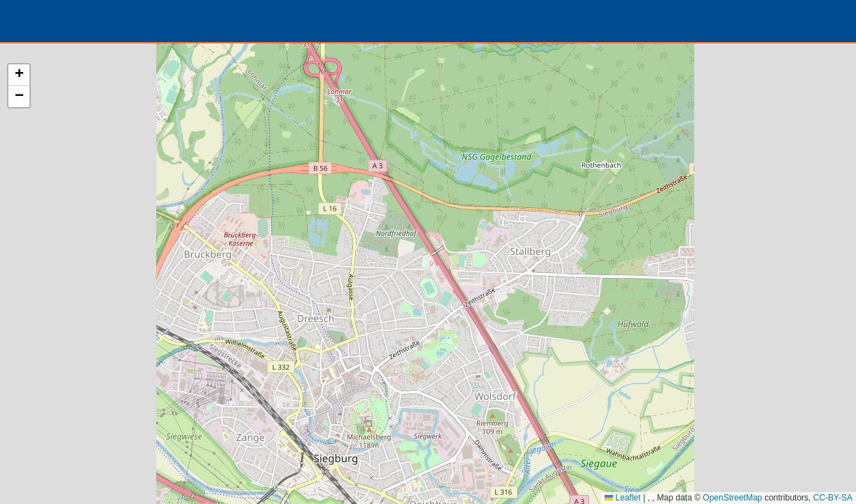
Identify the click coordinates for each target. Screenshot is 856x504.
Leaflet (622, 498)
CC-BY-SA (833, 498)
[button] (19, 75)
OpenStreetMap (732, 498)
